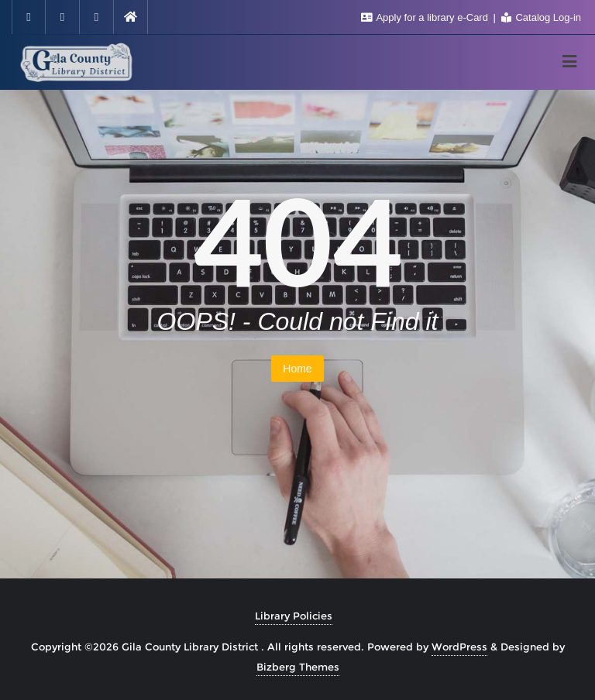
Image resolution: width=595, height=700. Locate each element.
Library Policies (294, 616)
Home (297, 369)
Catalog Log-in (541, 17)
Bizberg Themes (298, 667)
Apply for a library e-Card (426, 17)
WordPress (459, 647)
